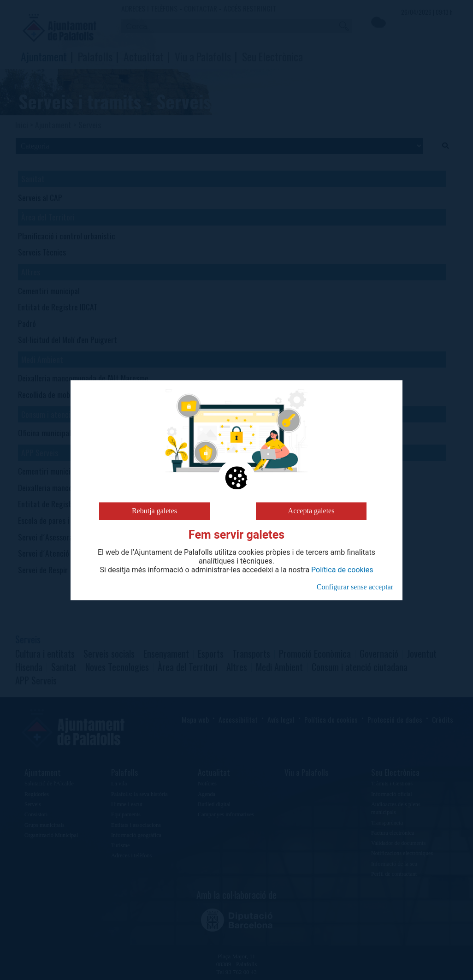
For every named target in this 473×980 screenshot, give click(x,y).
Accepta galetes (311, 511)
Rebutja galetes (154, 511)
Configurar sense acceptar (355, 587)
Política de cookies (342, 570)
